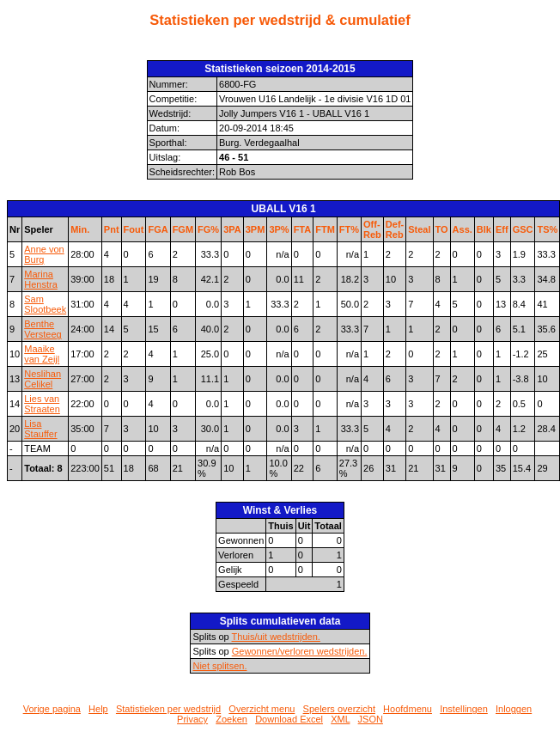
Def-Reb (395, 229)
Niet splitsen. (219, 666)
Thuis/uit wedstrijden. (276, 637)
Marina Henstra (41, 279)
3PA (232, 229)
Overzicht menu (262, 709)
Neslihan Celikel (43, 379)
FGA (158, 229)
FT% (349, 229)
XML (340, 719)
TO (442, 229)
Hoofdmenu (408, 709)
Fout (134, 229)
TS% (547, 229)
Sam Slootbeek (45, 304)
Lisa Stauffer (40, 429)
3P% (279, 229)
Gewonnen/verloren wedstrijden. (300, 651)
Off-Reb (372, 229)
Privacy (192, 719)
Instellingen (464, 709)
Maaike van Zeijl (42, 354)
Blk (484, 229)
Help (98, 709)
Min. (80, 229)
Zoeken (231, 719)
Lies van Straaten (42, 404)
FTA (303, 229)
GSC (523, 229)
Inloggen (514, 709)
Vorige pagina (52, 709)
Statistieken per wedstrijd (168, 709)
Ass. (463, 229)
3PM (256, 229)
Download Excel (289, 719)
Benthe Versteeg (43, 329)
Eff (502, 229)
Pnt (112, 229)
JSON (371, 719)
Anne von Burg (44, 254)
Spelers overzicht (339, 709)
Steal (419, 229)
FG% (208, 229)
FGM (183, 229)
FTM (325, 229)
